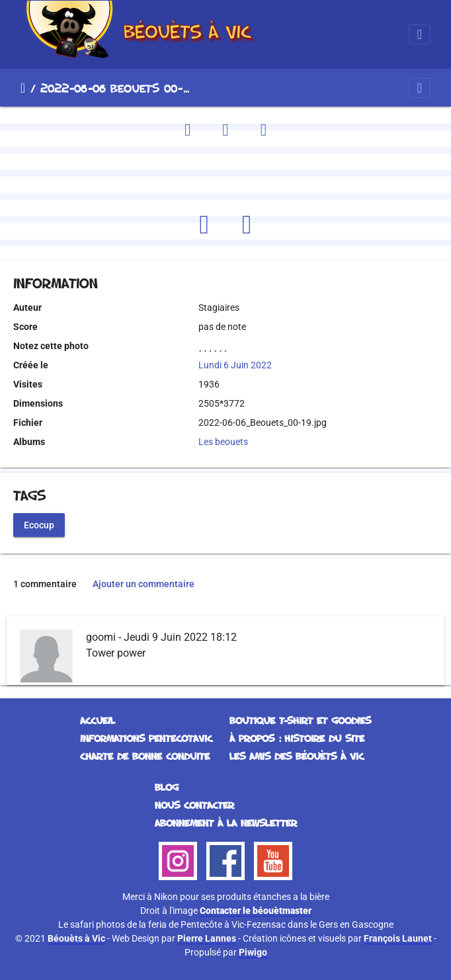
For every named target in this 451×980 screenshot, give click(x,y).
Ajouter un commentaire (143, 584)
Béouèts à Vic (76, 938)
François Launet (398, 938)
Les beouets (223, 442)
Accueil (23, 88)
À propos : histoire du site (297, 738)
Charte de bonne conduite (145, 756)
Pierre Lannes (207, 938)
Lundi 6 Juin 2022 (235, 365)
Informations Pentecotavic (146, 738)
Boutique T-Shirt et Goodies (300, 720)
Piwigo (253, 952)
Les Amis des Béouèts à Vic (297, 756)
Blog (167, 787)
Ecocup (39, 524)
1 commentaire (45, 584)
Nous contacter (194, 805)
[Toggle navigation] (420, 34)
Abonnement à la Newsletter (226, 823)
